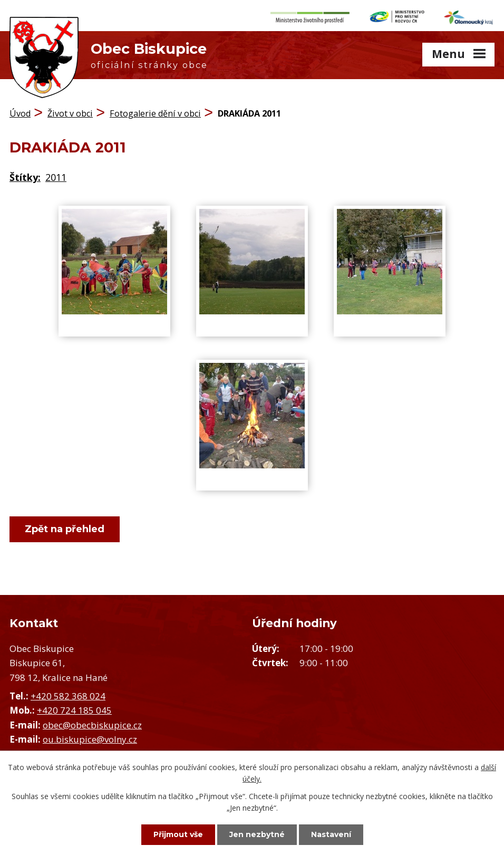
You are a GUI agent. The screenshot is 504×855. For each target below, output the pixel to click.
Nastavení (331, 834)
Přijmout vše (178, 834)
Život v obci (70, 113)
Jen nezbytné (257, 834)
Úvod (20, 113)
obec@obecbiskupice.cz (92, 725)
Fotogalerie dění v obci (155, 113)
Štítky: (25, 177)
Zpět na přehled (65, 529)
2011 (56, 177)
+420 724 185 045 (74, 710)
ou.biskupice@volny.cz (90, 739)
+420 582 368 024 (68, 696)
